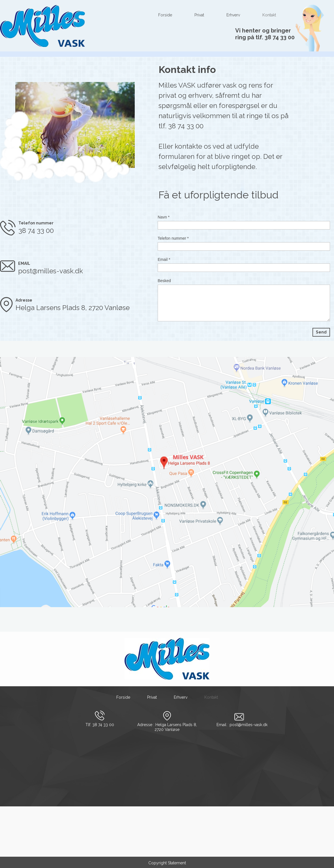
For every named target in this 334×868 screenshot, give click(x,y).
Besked (164, 281)
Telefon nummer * (173, 238)
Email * (164, 259)
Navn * (164, 217)
